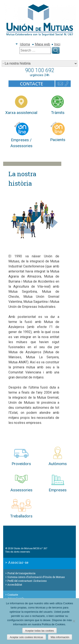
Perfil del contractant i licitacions (27, 581)
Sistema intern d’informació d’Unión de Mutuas (36, 577)
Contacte (13, 595)
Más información (60, 637)
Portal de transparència (21, 573)
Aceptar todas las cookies (39, 631)
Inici (57, 44)
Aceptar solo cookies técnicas (26, 637)
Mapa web (42, 44)
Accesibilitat (15, 584)
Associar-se (18, 562)
